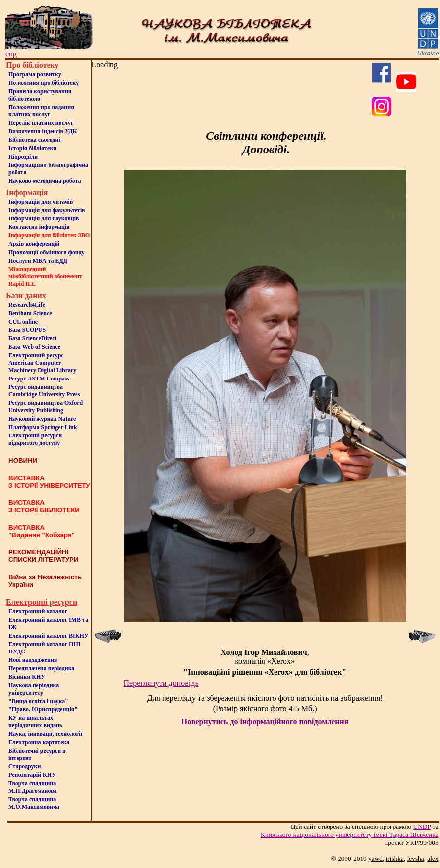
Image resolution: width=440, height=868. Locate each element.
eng (11, 54)
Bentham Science (30, 313)
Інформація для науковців (44, 218)
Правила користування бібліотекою (40, 95)
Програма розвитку (35, 74)
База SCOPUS (27, 330)
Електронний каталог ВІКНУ (49, 636)
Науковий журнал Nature (42, 419)
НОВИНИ (23, 461)
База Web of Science (34, 347)
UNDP (422, 827)
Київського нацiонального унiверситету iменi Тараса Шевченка (350, 835)
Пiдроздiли (23, 157)
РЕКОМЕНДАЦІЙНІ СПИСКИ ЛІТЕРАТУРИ (44, 556)
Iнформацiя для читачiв (41, 202)
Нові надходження (33, 660)
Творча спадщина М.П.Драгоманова (33, 787)
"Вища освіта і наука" (38, 701)
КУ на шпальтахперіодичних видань (35, 722)
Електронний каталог (38, 611)
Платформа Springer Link (43, 427)
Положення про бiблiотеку (44, 83)
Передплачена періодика (41, 668)
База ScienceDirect (33, 338)
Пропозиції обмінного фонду (47, 252)
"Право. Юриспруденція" (43, 709)
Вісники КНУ (27, 677)
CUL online (23, 322)
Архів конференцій (34, 244)
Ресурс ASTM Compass (39, 379)
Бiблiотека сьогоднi (34, 140)
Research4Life (27, 305)
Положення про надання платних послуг (41, 111)
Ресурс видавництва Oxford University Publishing (46, 407)
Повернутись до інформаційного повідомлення (265, 722)
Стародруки (25, 766)
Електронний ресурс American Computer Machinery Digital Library (42, 363)
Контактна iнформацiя (39, 227)
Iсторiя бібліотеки (32, 148)
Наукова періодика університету (34, 689)
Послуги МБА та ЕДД (38, 261)
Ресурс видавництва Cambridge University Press (44, 391)
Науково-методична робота (45, 181)
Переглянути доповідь (161, 683)
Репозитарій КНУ (32, 775)
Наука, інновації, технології (45, 734)
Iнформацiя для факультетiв (47, 210)
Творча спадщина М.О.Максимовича (34, 803)
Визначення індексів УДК (43, 131)
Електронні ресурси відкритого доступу (35, 439)
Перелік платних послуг (41, 123)
